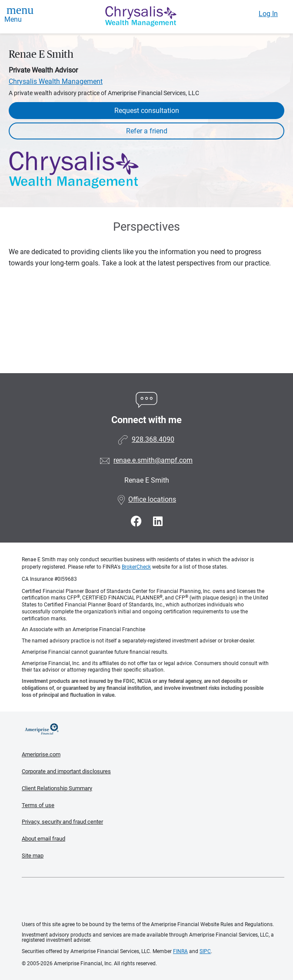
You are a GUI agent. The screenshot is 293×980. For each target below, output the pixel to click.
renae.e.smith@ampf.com (153, 460)
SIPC (205, 951)
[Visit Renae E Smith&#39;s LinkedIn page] (158, 521)
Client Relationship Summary (57, 788)
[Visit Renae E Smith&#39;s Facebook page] (138, 521)
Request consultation (147, 111)
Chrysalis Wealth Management (56, 81)
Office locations (146, 499)
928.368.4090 (153, 439)
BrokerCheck (136, 567)
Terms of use (38, 805)
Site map (33, 856)
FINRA (180, 951)
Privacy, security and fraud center (62, 822)
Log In (268, 14)
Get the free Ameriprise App (153, 900)
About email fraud (43, 839)
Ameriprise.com (41, 754)
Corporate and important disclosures (66, 771)
